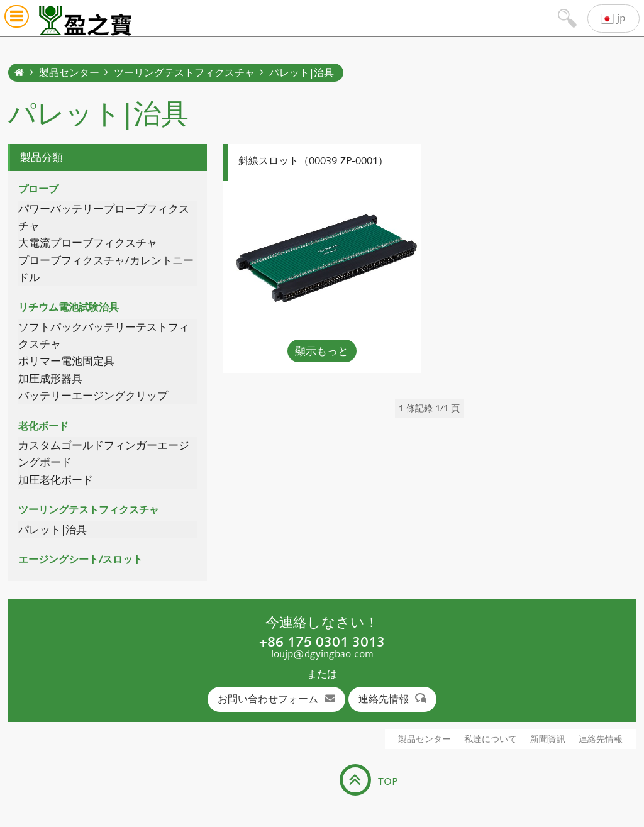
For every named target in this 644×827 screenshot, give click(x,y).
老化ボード (43, 426)
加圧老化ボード (56, 480)
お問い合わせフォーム (276, 699)
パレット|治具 (302, 73)
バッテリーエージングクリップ (93, 396)
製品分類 (42, 157)
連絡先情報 (393, 699)
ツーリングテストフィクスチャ (184, 73)
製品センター (69, 73)
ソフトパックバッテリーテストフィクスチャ (104, 336)
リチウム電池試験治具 (69, 307)
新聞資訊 (548, 739)
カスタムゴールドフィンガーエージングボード (104, 454)
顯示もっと (322, 351)
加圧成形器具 (50, 379)
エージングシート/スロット (80, 559)
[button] (17, 19)
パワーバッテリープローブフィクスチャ (104, 218)
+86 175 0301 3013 (322, 641)
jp (613, 19)
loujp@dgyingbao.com (322, 654)
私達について (491, 739)
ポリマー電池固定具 (66, 361)
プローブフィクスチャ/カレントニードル (106, 269)
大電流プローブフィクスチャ (88, 243)
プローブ (38, 189)
